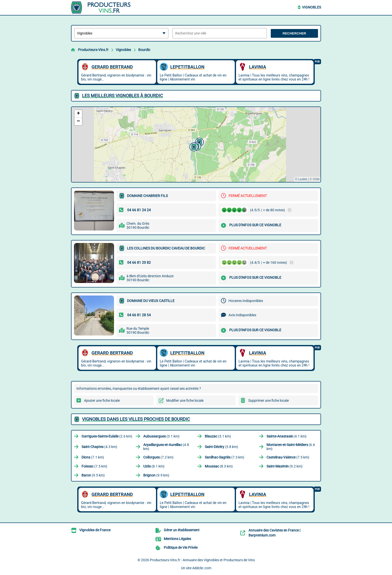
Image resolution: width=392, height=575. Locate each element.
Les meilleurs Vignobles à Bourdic (122, 96)
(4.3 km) (99, 447)
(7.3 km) (224, 457)
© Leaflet (301, 179)
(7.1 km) (93, 457)
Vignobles (311, 7)
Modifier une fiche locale (185, 400)
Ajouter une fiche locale (102, 400)
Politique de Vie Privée (181, 547)
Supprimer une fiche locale (268, 400)
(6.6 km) (291, 447)
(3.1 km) (161, 436)
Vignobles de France (95, 530)
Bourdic (144, 50)
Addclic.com (202, 568)
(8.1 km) (154, 466)
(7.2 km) (158, 457)
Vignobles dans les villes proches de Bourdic (136, 419)
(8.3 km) (219, 466)
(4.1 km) (286, 436)
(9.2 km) (284, 466)
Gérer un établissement (182, 530)
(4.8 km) (166, 447)
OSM (316, 179)
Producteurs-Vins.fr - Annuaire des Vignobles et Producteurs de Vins (202, 560)
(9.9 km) (156, 475)
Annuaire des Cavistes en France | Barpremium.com (274, 533)
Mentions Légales (177, 539)
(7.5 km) (288, 457)
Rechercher (294, 33)
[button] (199, 141)
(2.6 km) (107, 436)
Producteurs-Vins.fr (93, 50)
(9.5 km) (93, 475)
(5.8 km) (221, 447)
